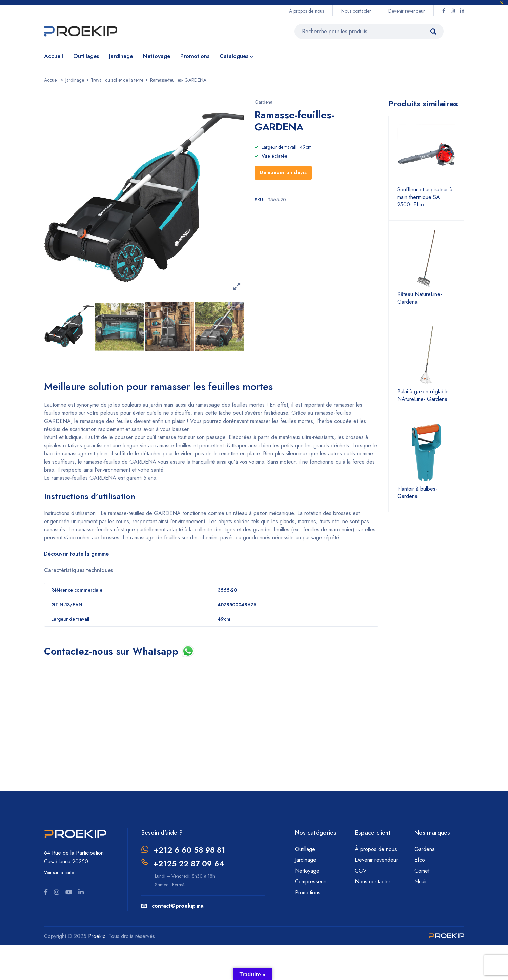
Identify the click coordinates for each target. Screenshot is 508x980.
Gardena (263, 102)
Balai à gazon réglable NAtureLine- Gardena (423, 395)
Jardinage (75, 80)
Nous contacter (356, 11)
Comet (422, 870)
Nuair (421, 881)
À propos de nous (307, 11)
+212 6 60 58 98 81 (191, 849)
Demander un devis (283, 172)
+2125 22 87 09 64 (190, 863)
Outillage (306, 849)
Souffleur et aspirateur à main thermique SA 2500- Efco (425, 197)
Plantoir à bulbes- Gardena (417, 493)
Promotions (308, 892)
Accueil (51, 80)
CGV (361, 870)
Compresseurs (312, 881)
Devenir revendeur (407, 11)
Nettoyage (308, 870)
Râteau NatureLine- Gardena (420, 298)
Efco (420, 860)
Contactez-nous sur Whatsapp (115, 651)
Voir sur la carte (59, 872)
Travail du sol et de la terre (117, 80)
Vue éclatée (275, 156)
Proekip (97, 936)
